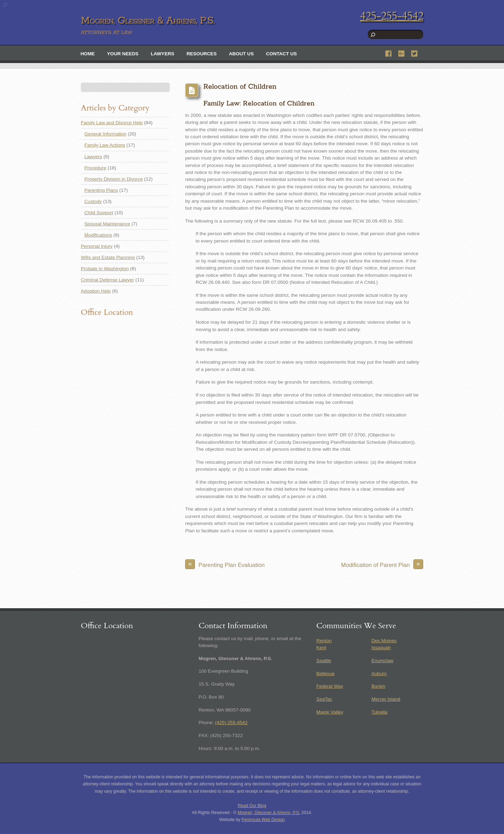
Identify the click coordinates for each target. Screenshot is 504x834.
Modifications (98, 235)
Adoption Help (96, 291)
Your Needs (123, 54)
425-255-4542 (392, 16)
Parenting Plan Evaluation (225, 564)
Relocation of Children (240, 87)
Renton (324, 641)
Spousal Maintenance (107, 224)
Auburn (379, 674)
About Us (241, 54)
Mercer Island (386, 699)
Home (88, 54)
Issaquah (381, 648)
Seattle (324, 661)
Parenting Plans (101, 190)
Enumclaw (382, 661)
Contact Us (281, 54)
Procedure (95, 168)
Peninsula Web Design (263, 820)
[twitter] (415, 53)
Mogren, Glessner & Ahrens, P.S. (269, 813)
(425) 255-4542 (231, 723)
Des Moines (384, 641)
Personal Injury (97, 246)
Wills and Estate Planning (108, 257)
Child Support (99, 213)
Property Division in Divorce (114, 179)
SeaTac (324, 699)
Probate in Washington (105, 269)
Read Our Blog (252, 806)
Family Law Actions (105, 145)
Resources (202, 54)
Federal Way (330, 686)
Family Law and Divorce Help (112, 123)
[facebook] (389, 53)
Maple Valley (330, 712)
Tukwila (379, 712)
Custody (93, 201)
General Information (105, 134)
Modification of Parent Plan (382, 564)
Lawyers (163, 54)
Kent (321, 648)
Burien (378, 686)
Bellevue (325, 674)
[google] (402, 53)
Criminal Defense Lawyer (107, 280)
